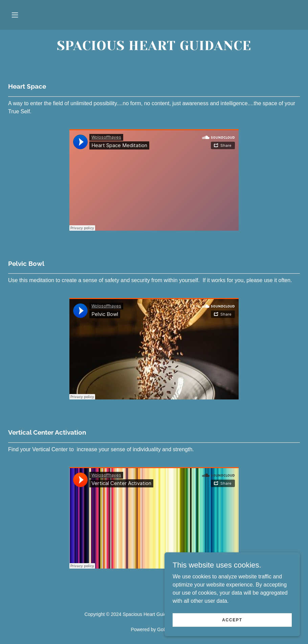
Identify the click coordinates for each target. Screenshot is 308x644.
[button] (15, 15)
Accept (232, 620)
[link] (154, 48)
